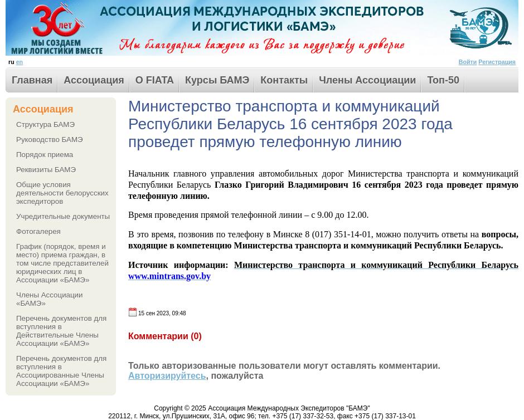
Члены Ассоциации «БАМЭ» (50, 299)
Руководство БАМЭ (50, 140)
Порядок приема (45, 155)
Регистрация (497, 62)
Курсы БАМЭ (217, 80)
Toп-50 (443, 80)
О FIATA (155, 80)
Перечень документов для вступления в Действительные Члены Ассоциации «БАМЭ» (61, 331)
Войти (468, 62)
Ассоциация (94, 80)
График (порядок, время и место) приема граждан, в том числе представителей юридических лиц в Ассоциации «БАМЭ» (62, 263)
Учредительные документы (63, 216)
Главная (32, 80)
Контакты (284, 80)
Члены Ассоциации (367, 80)
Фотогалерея (38, 231)
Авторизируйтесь (167, 376)
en (20, 62)
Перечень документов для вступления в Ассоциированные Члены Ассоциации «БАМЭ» (61, 371)
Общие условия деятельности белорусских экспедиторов (62, 193)
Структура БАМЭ (45, 124)
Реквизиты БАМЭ (46, 170)
